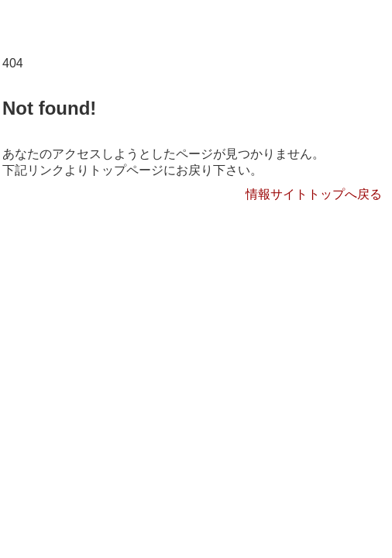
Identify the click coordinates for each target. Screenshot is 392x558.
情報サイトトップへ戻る (314, 194)
